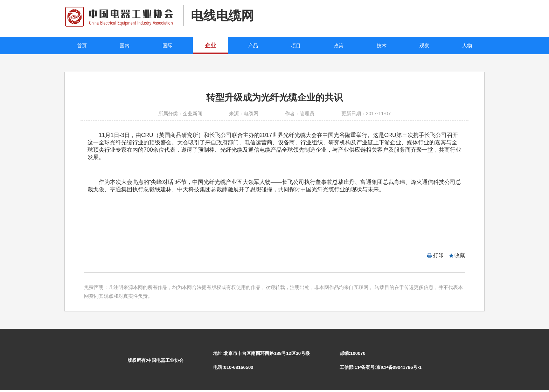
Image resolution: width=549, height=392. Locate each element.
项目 (296, 46)
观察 (424, 46)
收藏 (460, 255)
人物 (467, 46)
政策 (339, 46)
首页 (82, 46)
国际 (167, 46)
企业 (210, 45)
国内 (125, 46)
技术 (382, 46)
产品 (253, 46)
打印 (438, 255)
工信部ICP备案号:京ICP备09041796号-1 (381, 367)
